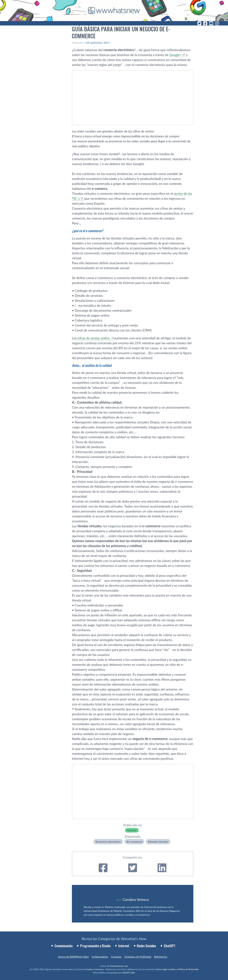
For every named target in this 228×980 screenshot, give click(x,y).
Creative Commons (94, 969)
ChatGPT (170, 946)
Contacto (116, 957)
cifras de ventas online (94, 338)
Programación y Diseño (95, 946)
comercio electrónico (109, 842)
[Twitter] (199, 23)
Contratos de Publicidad (138, 957)
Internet (132, 830)
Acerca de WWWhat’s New (73, 957)
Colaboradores (100, 957)
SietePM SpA (129, 973)
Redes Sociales (146, 946)
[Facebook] (205, 23)
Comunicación (64, 946)
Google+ (175, 55)
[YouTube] (211, 23)
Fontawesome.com (119, 966)
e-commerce (135, 842)
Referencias (161, 957)
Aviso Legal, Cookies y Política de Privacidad (177, 969)
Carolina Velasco (136, 899)
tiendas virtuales (159, 842)
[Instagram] (217, 23)
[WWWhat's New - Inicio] (114, 11)
